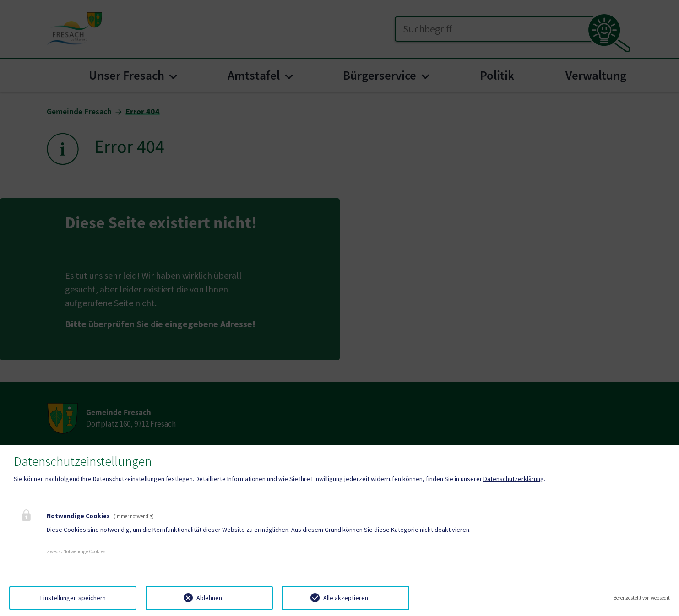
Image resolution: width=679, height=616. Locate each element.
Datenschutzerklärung (514, 479)
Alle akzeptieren (346, 598)
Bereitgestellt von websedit (642, 598)
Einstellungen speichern (73, 598)
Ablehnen (209, 598)
